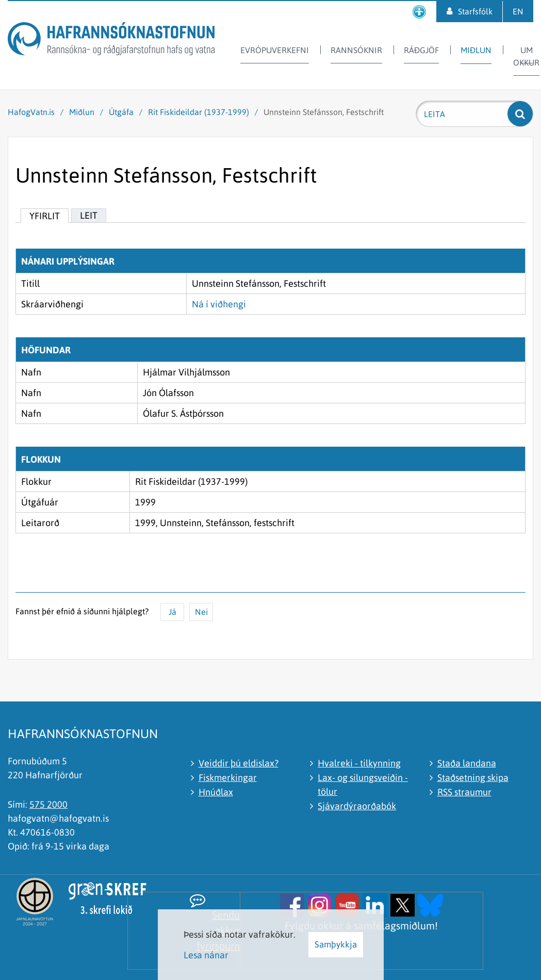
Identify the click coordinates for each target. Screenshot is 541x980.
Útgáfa (121, 112)
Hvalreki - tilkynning (359, 763)
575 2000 (48, 804)
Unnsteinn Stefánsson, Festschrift (324, 112)
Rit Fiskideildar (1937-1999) (199, 112)
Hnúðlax (216, 792)
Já (173, 612)
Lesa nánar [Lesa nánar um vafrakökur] (206, 955)
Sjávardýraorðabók (357, 806)
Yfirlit (45, 216)
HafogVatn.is (31, 112)
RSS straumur (464, 792)
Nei (201, 612)
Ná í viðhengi (219, 304)
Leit (89, 215)
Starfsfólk (475, 11)
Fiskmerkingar (228, 778)
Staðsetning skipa (473, 778)
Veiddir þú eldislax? (239, 763)
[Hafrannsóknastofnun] (111, 40)
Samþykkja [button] (336, 944)
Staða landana (467, 763)
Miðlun (82, 112)
